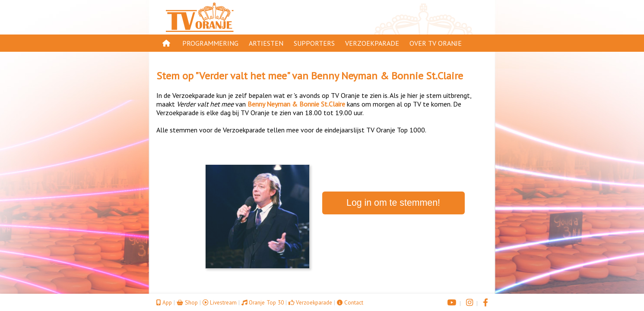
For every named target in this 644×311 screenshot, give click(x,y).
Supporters (314, 43)
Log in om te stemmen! (393, 203)
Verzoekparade (372, 43)
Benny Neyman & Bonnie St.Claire (387, 76)
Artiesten (266, 43)
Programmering (210, 43)
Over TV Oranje (436, 43)
